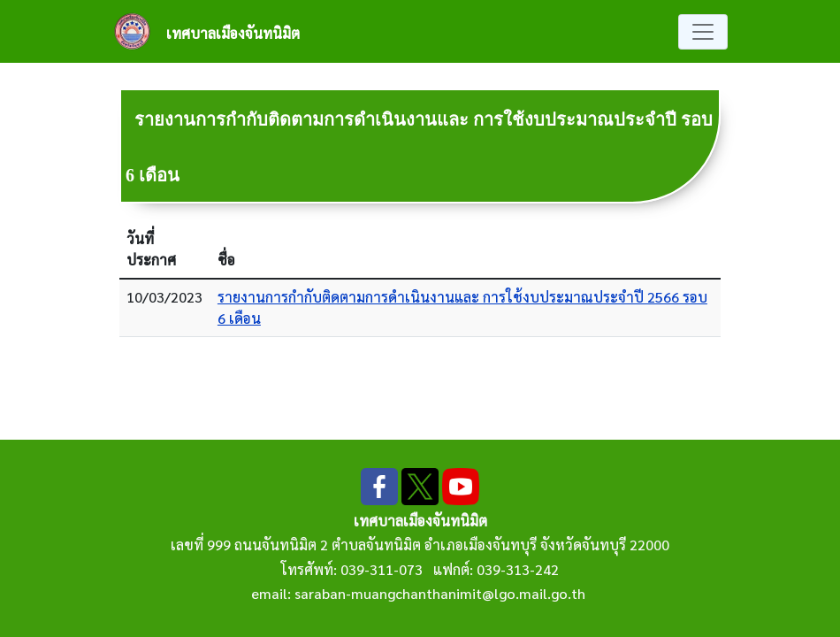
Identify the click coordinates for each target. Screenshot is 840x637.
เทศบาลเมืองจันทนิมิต (233, 33)
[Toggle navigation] (703, 32)
